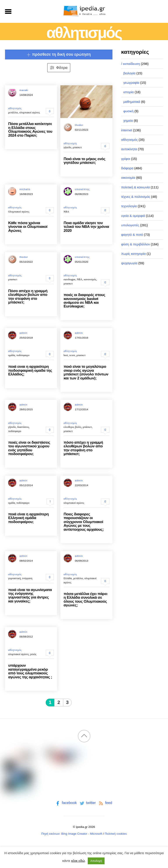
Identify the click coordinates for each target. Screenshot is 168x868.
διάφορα (127, 168)
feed (105, 803)
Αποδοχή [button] (96, 861)
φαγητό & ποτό (132, 235)
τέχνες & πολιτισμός (136, 197)
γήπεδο (67, 147)
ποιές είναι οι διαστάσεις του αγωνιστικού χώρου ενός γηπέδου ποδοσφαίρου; (29, 448)
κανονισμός (90, 279)
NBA (66, 212)
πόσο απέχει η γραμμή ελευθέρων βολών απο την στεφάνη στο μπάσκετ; (83, 448)
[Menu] (8, 11)
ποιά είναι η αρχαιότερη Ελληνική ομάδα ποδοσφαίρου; (28, 518)
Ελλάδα (68, 578)
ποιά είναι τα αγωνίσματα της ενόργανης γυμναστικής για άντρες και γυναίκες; (30, 595)
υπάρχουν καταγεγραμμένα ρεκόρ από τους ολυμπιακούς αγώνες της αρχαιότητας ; (30, 671)
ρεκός (33, 654)
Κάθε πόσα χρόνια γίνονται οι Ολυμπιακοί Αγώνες (28, 227)
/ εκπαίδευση (131, 64)
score (72, 355)
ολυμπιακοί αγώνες (30, 113)
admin (23, 333)
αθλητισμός (15, 108)
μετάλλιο (13, 113)
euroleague (70, 279)
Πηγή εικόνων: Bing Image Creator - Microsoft (72, 834)
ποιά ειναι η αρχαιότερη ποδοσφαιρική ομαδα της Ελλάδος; (30, 370)
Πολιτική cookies (116, 834)
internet (127, 130)
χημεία (128, 121)
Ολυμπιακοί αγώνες (19, 212)
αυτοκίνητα (129, 149)
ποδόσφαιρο (23, 355)
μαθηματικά (132, 102)
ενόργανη (27, 578)
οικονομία (128, 178)
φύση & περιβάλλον (136, 244)
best (66, 355)
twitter (87, 803)
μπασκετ (77, 147)
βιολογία (129, 73)
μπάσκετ (87, 427)
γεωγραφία (131, 83)
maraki (24, 90)
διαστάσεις (23, 427)
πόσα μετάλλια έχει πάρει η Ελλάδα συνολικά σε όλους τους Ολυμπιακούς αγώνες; (86, 599)
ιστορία (129, 92)
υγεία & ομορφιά (133, 216)
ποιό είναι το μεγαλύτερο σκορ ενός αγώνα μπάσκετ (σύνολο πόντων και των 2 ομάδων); (86, 372)
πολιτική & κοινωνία (136, 187)
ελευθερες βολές (73, 427)
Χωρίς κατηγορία (133, 254)
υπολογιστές (130, 225)
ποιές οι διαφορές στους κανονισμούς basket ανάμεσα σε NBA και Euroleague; (84, 300)
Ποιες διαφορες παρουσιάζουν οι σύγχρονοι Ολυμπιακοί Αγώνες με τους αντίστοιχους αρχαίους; (84, 522)
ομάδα (11, 355)
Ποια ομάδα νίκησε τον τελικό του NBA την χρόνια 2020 (86, 227)
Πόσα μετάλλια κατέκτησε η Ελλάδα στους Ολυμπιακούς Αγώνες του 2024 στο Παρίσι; (30, 129)
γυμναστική (14, 578)
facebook (66, 803)
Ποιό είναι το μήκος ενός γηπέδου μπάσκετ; (85, 161)
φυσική (129, 111)
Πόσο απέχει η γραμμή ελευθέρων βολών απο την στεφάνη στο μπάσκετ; (28, 296)
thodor (79, 125)
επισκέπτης (82, 189)
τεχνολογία (129, 206)
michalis (25, 189)
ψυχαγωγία (129, 263)
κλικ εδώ (78, 861)
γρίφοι (126, 159)
